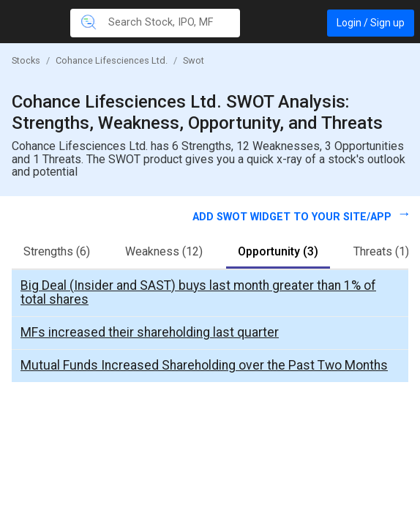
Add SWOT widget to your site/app (293, 217)
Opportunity (278, 251)
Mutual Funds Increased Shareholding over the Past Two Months (204, 365)
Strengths (57, 251)
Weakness (164, 251)
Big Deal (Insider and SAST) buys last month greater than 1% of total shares (198, 293)
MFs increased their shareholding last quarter (150, 332)
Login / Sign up (371, 23)
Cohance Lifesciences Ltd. (112, 60)
